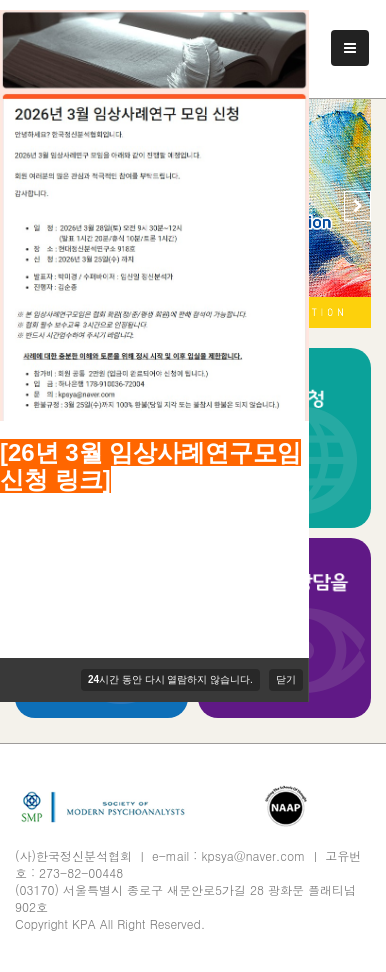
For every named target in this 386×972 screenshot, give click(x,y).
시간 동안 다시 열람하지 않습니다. (170, 679)
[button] (357, 206)
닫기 (286, 679)
